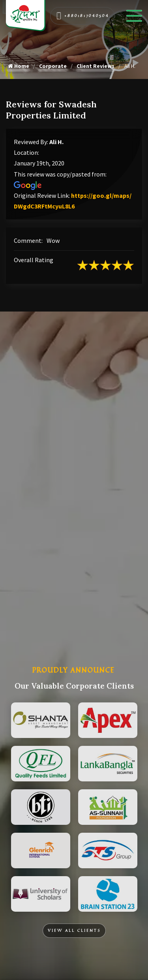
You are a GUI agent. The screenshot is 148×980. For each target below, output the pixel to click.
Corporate (53, 66)
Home (19, 66)
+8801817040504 (82, 16)
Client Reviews (96, 66)
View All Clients (74, 931)
